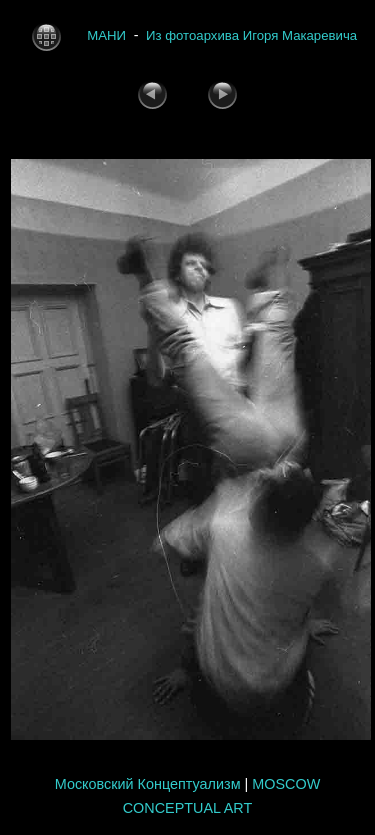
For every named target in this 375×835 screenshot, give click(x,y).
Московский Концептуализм (148, 784)
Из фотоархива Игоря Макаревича (251, 35)
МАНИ (106, 35)
